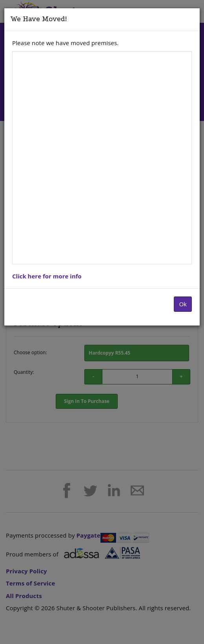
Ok (183, 304)
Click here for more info (47, 276)
